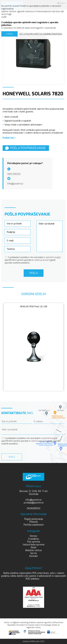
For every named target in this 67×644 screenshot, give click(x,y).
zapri (62, 3)
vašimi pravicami (42, 260)
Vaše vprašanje (49, 236)
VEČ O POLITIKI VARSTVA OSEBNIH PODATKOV (41, 34)
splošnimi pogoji (53, 257)
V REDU (9, 34)
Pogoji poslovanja (33, 519)
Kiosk (33, 547)
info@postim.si (33, 500)
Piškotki (34, 522)
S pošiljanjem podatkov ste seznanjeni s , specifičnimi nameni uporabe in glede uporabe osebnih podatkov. (33, 260)
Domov (34, 536)
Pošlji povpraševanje (25, 148)
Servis (34, 553)
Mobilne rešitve (33, 550)
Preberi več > (9, 138)
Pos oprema (34, 542)
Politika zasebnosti (34, 525)
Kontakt (33, 556)
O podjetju (34, 539)
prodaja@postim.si (34, 503)
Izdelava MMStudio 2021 (34, 641)
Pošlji (34, 273)
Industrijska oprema (34, 545)
